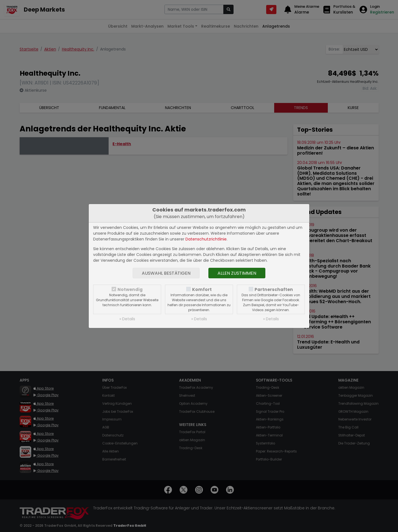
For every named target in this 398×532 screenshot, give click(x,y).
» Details (127, 319)
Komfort (202, 289)
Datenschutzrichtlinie (206, 239)
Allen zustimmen (237, 273)
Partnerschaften (274, 289)
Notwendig (130, 289)
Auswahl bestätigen (166, 273)
